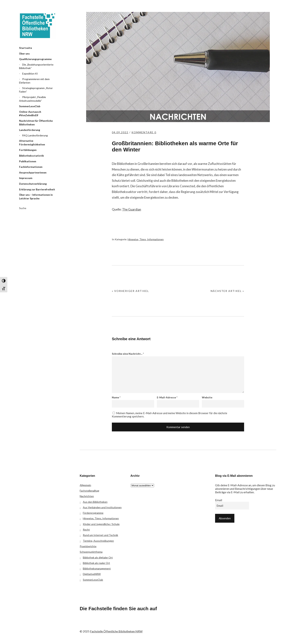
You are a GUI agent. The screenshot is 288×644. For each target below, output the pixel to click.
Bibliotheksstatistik (31, 156)
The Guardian (132, 209)
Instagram (104, 624)
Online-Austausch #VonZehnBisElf (30, 114)
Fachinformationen (31, 167)
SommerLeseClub (30, 106)
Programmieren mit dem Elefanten (34, 81)
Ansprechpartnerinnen (33, 172)
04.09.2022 (120, 132)
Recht (86, 530)
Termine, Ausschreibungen (98, 541)
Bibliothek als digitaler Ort (98, 557)
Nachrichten (87, 496)
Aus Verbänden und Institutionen (102, 507)
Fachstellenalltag (89, 491)
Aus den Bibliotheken (95, 502)
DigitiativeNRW (92, 574)
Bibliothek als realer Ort (96, 563)
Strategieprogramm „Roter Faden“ (36, 90)
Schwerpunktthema (91, 552)
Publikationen (28, 161)
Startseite (26, 48)
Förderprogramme (93, 513)
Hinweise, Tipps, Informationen (146, 239)
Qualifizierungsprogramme (35, 59)
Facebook (84, 624)
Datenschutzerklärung (33, 184)
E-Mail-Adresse (167, 397)
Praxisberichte (88, 546)
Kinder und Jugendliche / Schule (101, 524)
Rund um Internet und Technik (100, 535)
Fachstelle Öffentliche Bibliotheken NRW (37, 26)
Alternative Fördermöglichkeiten (32, 143)
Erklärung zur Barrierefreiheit (37, 189)
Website (207, 397)
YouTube (114, 624)
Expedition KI (30, 74)
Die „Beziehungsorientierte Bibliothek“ (36, 66)
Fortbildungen (28, 150)
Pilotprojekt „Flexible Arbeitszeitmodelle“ (33, 99)
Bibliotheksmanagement (97, 568)
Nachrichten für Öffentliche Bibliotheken (36, 123)
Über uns (24, 54)
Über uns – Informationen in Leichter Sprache (36, 197)
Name (116, 397)
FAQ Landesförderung (35, 135)
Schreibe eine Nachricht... (128, 354)
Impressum (26, 178)
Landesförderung (30, 130)
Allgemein (85, 485)
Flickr (94, 624)
